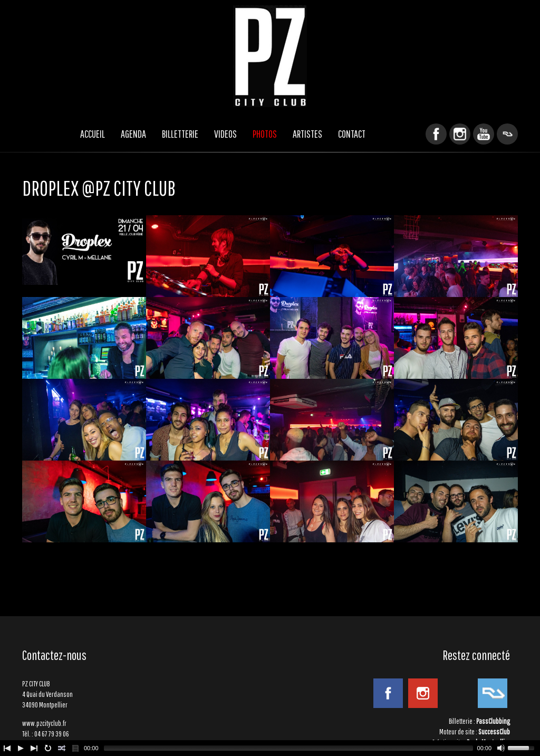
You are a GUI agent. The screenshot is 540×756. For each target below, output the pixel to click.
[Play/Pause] (21, 748)
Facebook (436, 134)
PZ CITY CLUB (270, 56)
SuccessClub (494, 732)
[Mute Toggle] (501, 748)
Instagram (460, 134)
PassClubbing (493, 721)
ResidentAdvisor (507, 134)
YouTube (484, 134)
